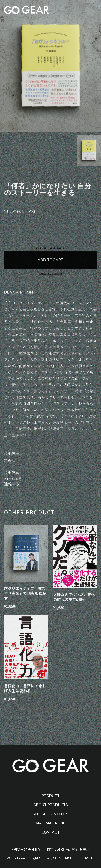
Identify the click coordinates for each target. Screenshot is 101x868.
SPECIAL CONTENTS (50, 814)
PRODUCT (50, 796)
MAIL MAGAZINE (50, 823)
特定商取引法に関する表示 (68, 850)
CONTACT (51, 832)
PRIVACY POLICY (26, 850)
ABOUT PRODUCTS (50, 805)
